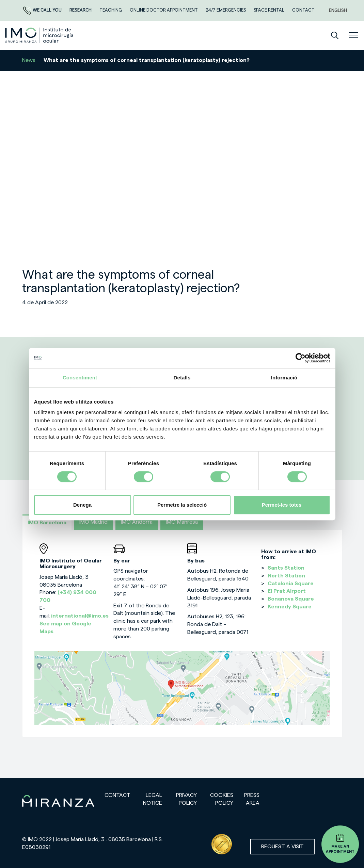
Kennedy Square (290, 607)
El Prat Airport (287, 591)
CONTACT (303, 10)
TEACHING (111, 10)
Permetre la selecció (182, 505)
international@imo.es (80, 616)
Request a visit (282, 847)
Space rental (270, 10)
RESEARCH (81, 10)
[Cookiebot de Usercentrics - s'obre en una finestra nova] (300, 358)
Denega (82, 505)
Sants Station (286, 568)
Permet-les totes (282, 505)
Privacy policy (186, 799)
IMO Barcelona (47, 523)
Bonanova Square (291, 599)
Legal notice (153, 799)
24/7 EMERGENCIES (226, 10)
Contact (117, 795)
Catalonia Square (291, 584)
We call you (43, 10)
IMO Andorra (137, 522)
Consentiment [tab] (80, 378)
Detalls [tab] (182, 378)
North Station (286, 576)
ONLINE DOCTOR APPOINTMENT (164, 10)
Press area (252, 799)
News (29, 60)
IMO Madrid (93, 522)
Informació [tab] (284, 378)
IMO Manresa (182, 522)
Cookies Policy (222, 799)
